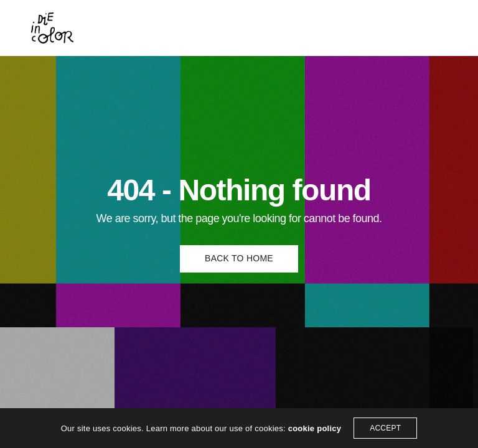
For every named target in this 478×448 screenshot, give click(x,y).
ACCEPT (385, 428)
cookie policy (315, 428)
